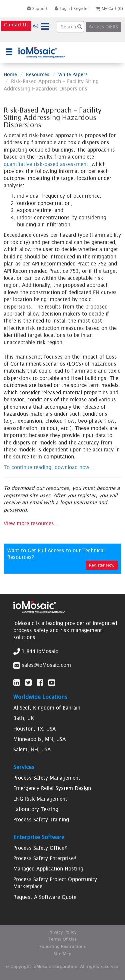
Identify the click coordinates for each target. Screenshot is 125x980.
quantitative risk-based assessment (46, 164)
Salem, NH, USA (32, 749)
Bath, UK (24, 718)
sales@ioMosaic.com (46, 665)
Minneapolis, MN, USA (39, 739)
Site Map (62, 954)
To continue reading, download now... (49, 467)
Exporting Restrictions (63, 946)
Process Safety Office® (40, 848)
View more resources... (31, 523)
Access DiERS (103, 27)
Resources (38, 74)
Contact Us (16, 25)
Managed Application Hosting (48, 869)
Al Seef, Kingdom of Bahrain (47, 708)
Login (62, 9)
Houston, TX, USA (34, 729)
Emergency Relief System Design (52, 788)
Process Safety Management (47, 778)
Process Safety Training (41, 820)
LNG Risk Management (40, 799)
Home (10, 74)
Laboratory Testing (36, 809)
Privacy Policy (62, 932)
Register (81, 9)
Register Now (102, 565)
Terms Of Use (62, 939)
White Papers (73, 74)
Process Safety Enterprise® (45, 858)
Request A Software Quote (45, 897)
